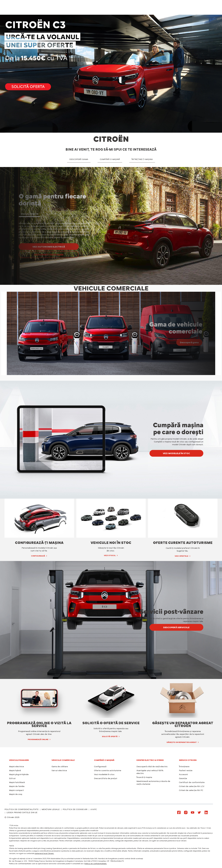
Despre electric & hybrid (150, 760)
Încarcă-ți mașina (144, 777)
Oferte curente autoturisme (108, 770)
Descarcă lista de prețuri (106, 778)
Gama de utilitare (60, 767)
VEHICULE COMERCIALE (63, 760)
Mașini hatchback (17, 782)
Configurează (100, 767)
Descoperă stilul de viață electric (152, 767)
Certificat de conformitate (192, 782)
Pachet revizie (186, 770)
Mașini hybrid (15, 770)
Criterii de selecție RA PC (191, 790)
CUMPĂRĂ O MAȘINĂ (104, 760)
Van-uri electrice (59, 770)
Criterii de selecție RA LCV (192, 786)
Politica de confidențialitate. (96, 864)
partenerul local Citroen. (44, 853)
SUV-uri (12, 778)
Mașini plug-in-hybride (19, 774)
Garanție (183, 778)
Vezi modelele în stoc (104, 774)
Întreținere (184, 767)
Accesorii (183, 774)
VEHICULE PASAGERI (19, 760)
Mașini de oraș (16, 794)
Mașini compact (16, 790)
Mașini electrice (16, 767)
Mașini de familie (17, 786)
